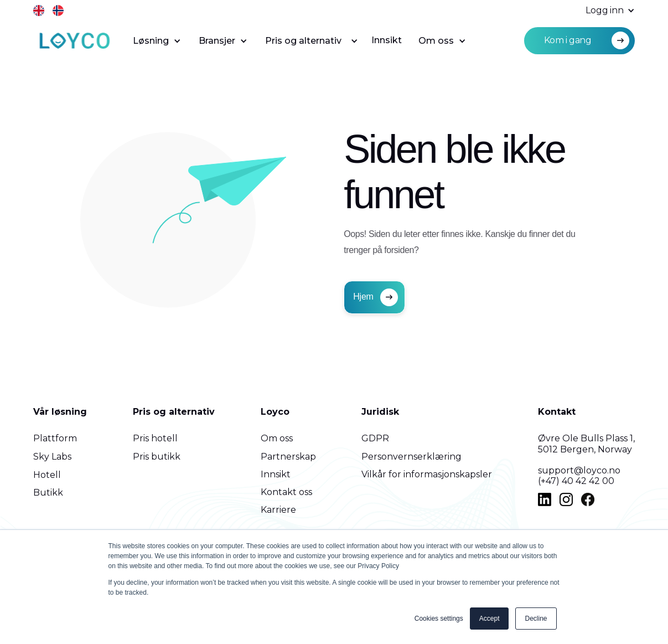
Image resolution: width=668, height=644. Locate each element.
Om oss (277, 438)
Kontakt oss (286, 492)
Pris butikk (157, 457)
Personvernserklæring (411, 457)
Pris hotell (155, 438)
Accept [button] (490, 619)
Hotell (47, 475)
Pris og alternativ (174, 412)
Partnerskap (288, 457)
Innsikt (387, 40)
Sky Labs (52, 457)
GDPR (375, 438)
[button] (604, 11)
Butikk (48, 493)
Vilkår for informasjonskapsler (427, 474)
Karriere (278, 510)
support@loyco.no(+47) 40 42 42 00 (579, 476)
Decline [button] (536, 619)
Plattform (55, 438)
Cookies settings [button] (439, 619)
